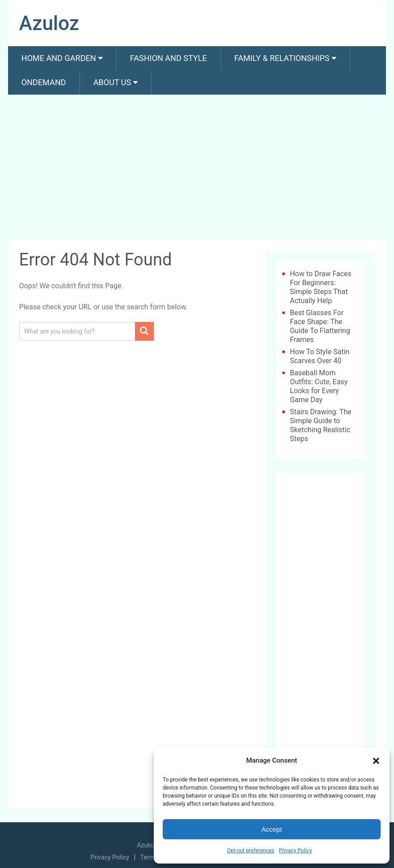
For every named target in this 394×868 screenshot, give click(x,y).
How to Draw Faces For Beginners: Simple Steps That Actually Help (321, 287)
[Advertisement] (197, 169)
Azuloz (49, 23)
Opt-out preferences (251, 851)
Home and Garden (59, 58)
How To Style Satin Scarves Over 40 (320, 356)
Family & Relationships (282, 58)
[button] (376, 761)
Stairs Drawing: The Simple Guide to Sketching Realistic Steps (321, 425)
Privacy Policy (295, 851)
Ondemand (44, 82)
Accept (272, 829)
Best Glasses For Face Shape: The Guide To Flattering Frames (320, 326)
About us (112, 82)
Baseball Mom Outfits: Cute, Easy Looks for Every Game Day (319, 386)
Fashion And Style (168, 58)
